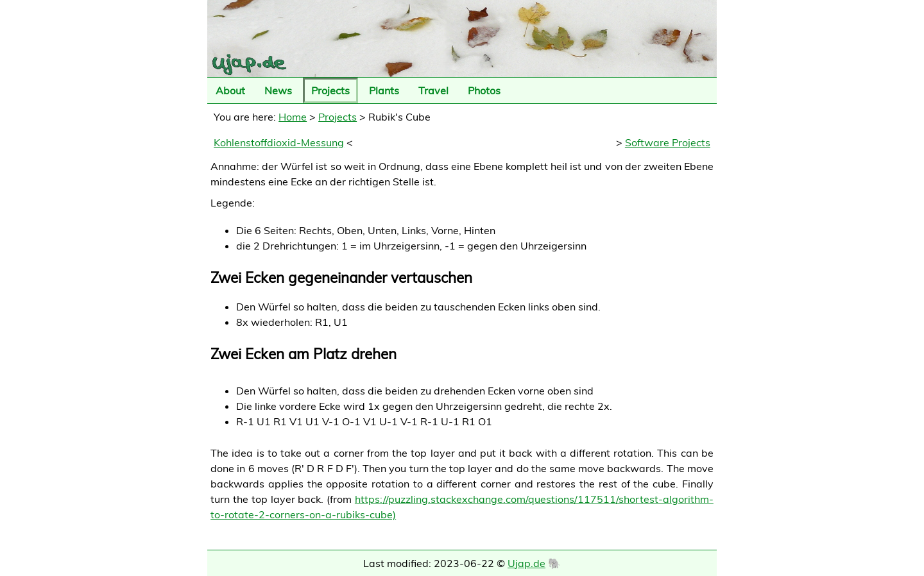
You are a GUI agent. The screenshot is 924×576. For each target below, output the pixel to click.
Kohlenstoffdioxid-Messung (279, 142)
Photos (484, 90)
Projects (330, 90)
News (278, 90)
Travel (433, 90)
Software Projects (668, 142)
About (230, 90)
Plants (384, 90)
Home (293, 117)
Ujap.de (526, 563)
